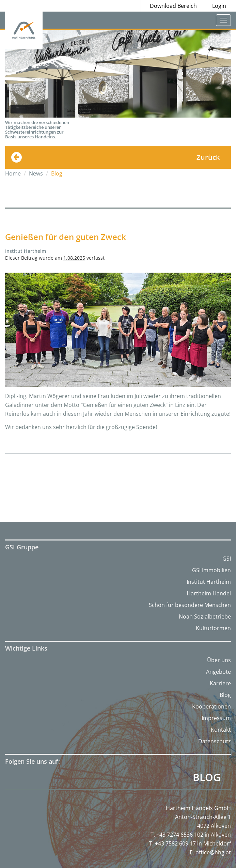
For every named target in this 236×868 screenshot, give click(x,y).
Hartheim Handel (209, 593)
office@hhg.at (213, 852)
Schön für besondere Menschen (190, 605)
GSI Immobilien (211, 570)
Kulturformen (213, 628)
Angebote (218, 672)
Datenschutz (215, 741)
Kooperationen (211, 706)
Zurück (208, 157)
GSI (227, 559)
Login (219, 6)
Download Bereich (173, 6)
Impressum (216, 718)
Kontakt (221, 730)
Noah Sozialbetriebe (205, 616)
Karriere (220, 683)
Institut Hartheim (209, 582)
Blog (225, 695)
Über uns (219, 660)
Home (13, 173)
